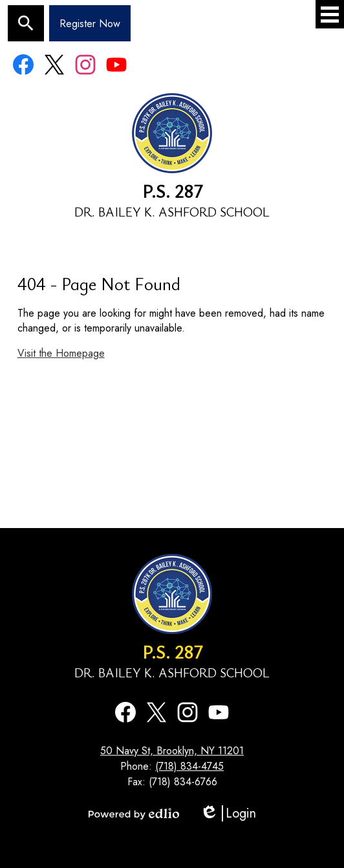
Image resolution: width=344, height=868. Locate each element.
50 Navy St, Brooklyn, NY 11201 (172, 751)
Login (228, 813)
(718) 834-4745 (189, 766)
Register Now (90, 24)
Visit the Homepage (61, 353)
